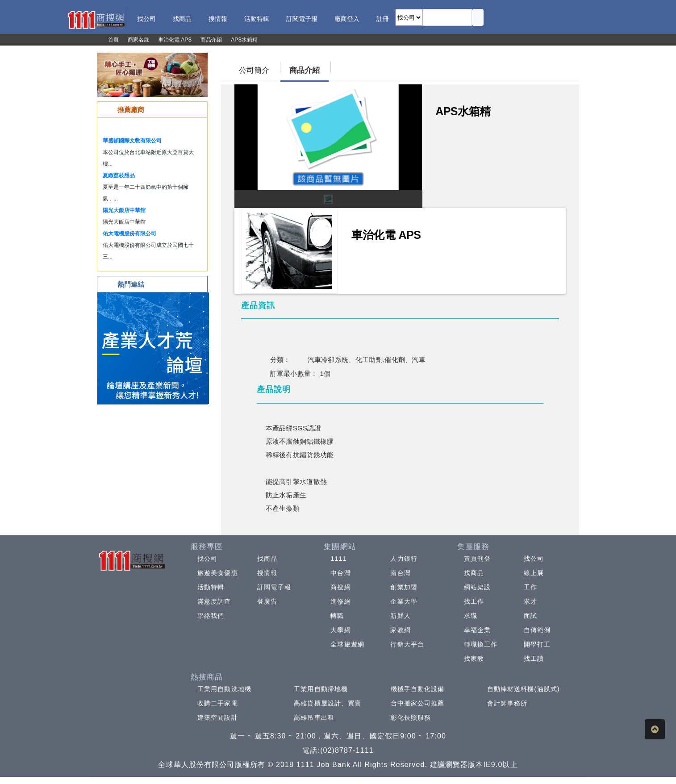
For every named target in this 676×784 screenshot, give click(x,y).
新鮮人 (400, 616)
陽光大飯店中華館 (124, 210)
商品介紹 (305, 70)
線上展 (534, 573)
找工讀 (534, 659)
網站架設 (477, 587)
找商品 (267, 559)
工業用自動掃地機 (321, 689)
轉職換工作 (481, 644)
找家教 (474, 659)
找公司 (207, 559)
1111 (339, 559)
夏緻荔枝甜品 (119, 175)
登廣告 (267, 601)
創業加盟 (404, 587)
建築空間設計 (218, 717)
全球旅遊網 (347, 644)
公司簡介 (254, 70)
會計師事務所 (507, 703)
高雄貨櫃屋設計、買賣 (328, 703)
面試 (530, 616)
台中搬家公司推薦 (418, 703)
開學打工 (537, 644)
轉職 (337, 616)
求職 (471, 616)
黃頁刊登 (477, 559)
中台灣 (340, 573)
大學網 (340, 630)
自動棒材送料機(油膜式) (524, 689)
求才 (530, 601)
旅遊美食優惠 (218, 573)
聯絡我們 (211, 616)
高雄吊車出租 (314, 717)
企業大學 (404, 601)
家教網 (400, 630)
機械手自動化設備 (418, 689)
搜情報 (267, 573)
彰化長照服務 (411, 717)
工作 (530, 587)
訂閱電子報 (274, 587)
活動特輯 (211, 587)
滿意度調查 (214, 601)
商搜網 (340, 587)
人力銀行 (404, 559)
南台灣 (400, 573)
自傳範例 (537, 630)
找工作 (474, 601)
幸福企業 (477, 630)
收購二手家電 (218, 703)
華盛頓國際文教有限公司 (132, 141)
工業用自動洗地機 (224, 689)
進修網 (340, 601)
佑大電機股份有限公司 (129, 234)
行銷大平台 (407, 644)
